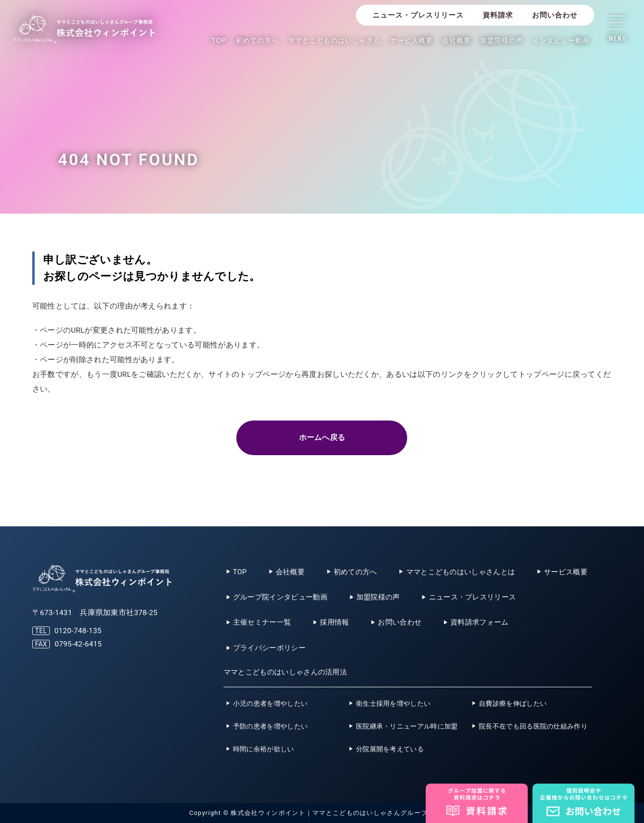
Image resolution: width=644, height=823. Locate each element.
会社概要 (457, 40)
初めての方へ (257, 40)
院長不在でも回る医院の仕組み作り (533, 726)
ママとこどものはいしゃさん (334, 40)
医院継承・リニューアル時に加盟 (407, 726)
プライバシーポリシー (269, 648)
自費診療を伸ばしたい (513, 703)
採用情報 (334, 622)
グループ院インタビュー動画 (280, 597)
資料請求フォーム (479, 622)
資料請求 (498, 15)
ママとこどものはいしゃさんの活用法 (285, 672)
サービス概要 (411, 40)
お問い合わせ (555, 15)
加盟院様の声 (502, 40)
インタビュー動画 (561, 40)
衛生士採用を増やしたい (393, 703)
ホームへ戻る (322, 437)
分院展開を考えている (390, 749)
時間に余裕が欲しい (264, 749)
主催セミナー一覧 (262, 622)
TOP (219, 40)
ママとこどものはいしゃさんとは (461, 572)
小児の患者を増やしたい (270, 703)
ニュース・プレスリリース (418, 15)
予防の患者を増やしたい (270, 726)
